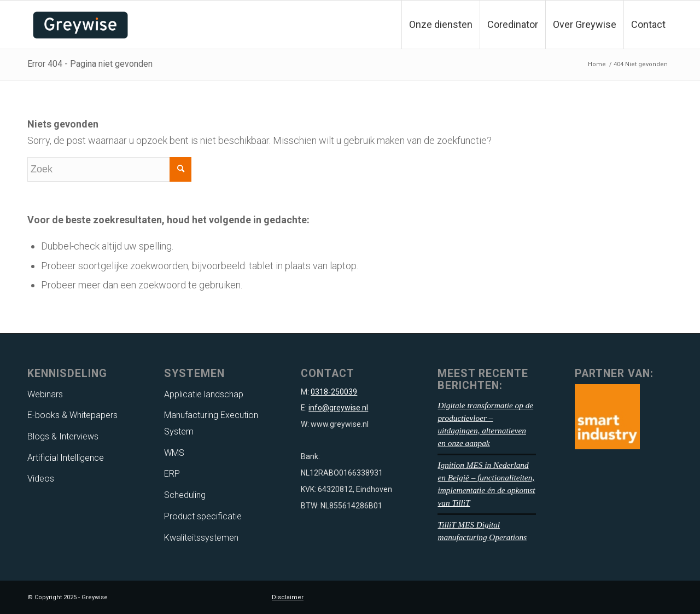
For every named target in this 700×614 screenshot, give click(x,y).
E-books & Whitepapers (72, 415)
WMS (174, 453)
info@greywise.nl (338, 408)
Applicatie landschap (204, 394)
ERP (172, 474)
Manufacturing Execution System (211, 423)
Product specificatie (203, 516)
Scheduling (185, 495)
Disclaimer (288, 597)
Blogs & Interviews (63, 436)
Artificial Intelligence (66, 458)
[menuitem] (441, 25)
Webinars (45, 394)
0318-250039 (334, 392)
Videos (41, 479)
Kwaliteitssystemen (201, 538)
